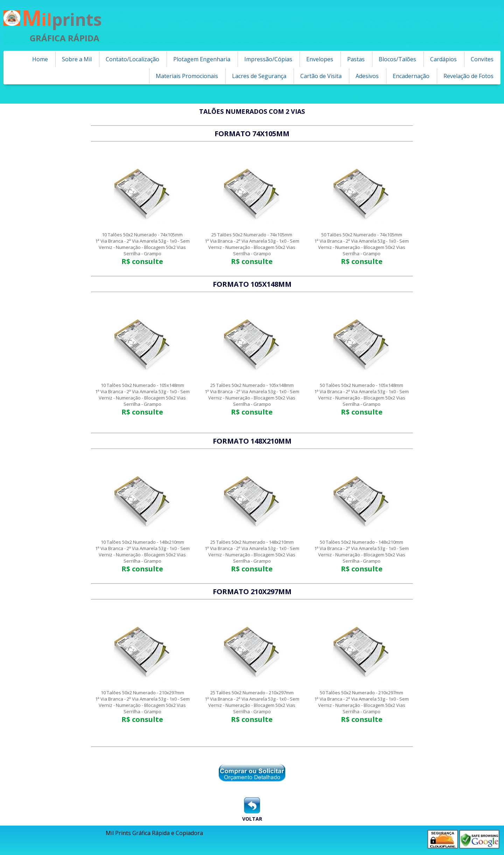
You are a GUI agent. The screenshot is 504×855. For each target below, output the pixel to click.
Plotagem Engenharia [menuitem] (202, 59)
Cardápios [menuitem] (443, 59)
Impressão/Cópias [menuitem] (268, 59)
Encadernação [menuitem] (411, 76)
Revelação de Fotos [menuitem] (468, 76)
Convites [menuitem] (482, 59)
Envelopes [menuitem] (320, 59)
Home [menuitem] (40, 59)
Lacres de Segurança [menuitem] (259, 76)
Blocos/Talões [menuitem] (397, 59)
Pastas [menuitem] (356, 59)
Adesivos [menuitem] (367, 76)
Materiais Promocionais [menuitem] (187, 76)
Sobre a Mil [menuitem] (77, 59)
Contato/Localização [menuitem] (132, 59)
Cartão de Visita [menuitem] (321, 76)
